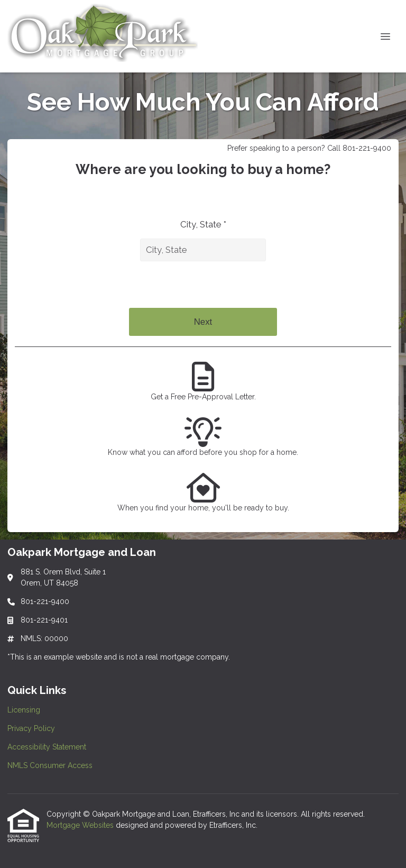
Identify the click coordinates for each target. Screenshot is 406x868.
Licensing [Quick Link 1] (24, 710)
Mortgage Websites (81, 825)
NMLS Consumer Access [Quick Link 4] (50, 765)
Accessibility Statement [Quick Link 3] (47, 747)
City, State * (203, 224)
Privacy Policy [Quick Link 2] (31, 728)
